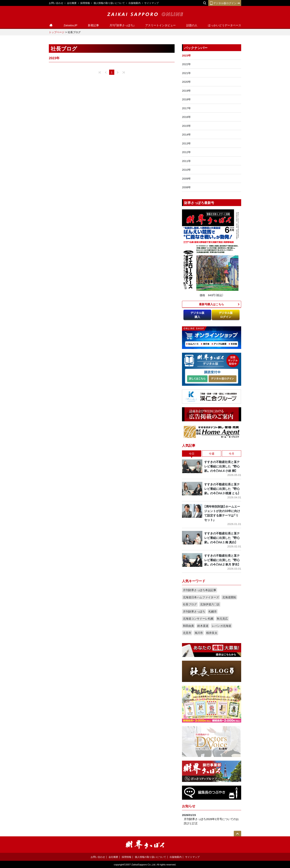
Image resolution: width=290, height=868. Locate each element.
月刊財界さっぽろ (194, 611)
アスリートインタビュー (160, 25)
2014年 (186, 134)
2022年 (186, 64)
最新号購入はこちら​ (211, 304)
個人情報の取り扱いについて (109, 3)
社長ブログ (190, 604)
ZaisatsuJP (70, 25)
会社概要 (72, 3)
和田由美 (188, 626)
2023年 (186, 55)
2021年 (186, 73)
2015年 (186, 126)
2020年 (186, 82)
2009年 (186, 178)
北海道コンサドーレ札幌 (198, 618)
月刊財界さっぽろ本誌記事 (200, 590)
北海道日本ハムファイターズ (201, 597)
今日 (192, 454)
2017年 (186, 108)
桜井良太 (212, 633)
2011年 (186, 161)
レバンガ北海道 (221, 626)
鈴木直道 (203, 626)
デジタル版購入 (197, 315)
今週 (212, 454)
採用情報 (85, 3)
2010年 (186, 170)
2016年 (186, 117)
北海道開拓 (229, 597)
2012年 (186, 152)
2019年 (186, 91)
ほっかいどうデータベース (225, 25)
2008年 (186, 187)
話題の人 (192, 25)
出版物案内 (135, 3)
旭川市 (199, 633)
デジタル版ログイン (225, 3)
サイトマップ (151, 3)
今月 (232, 454)
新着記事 (93, 25)
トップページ (57, 32)
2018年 (186, 99)
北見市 (187, 633)
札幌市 (213, 611)
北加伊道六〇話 (210, 604)
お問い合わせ (56, 3)
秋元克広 (222, 618)
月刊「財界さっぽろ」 (122, 25)
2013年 (186, 143)
